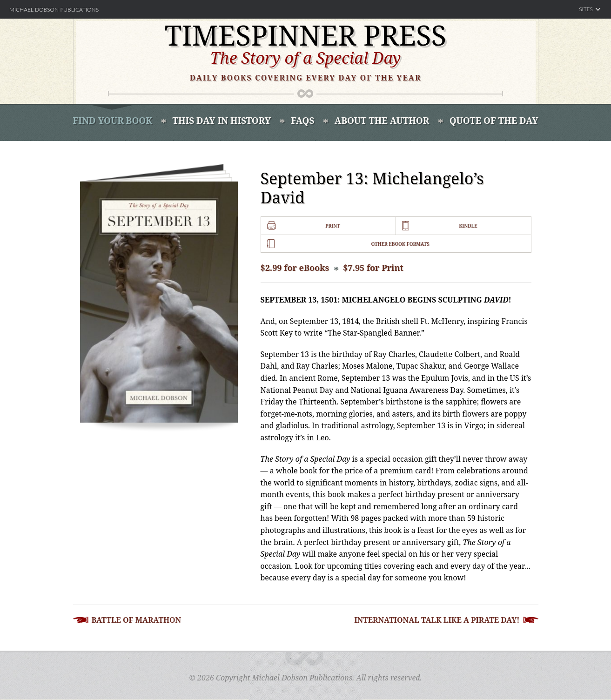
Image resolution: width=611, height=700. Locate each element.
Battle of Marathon (137, 620)
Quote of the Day (494, 121)
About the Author (382, 121)
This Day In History (222, 121)
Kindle (468, 226)
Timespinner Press (306, 35)
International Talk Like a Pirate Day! (437, 620)
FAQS (302, 121)
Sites (586, 9)
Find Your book (113, 121)
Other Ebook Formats (400, 244)
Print (332, 226)
